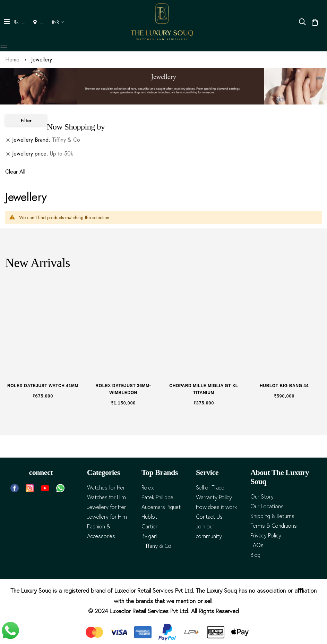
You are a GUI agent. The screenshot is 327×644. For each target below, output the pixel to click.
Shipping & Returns (272, 516)
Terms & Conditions (274, 526)
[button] (53, 22)
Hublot (149, 517)
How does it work (216, 507)
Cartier (149, 526)
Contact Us (209, 517)
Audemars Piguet (161, 507)
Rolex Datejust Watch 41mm (43, 386)
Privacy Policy (266, 536)
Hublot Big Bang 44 (284, 386)
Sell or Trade (210, 488)
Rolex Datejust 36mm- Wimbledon (123, 389)
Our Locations (267, 506)
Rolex (148, 488)
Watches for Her (106, 488)
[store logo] (162, 22)
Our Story (262, 497)
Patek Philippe (157, 497)
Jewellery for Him (107, 517)
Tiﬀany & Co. (157, 546)
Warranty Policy (214, 497)
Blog (255, 555)
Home (13, 60)
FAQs (257, 545)
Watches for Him (106, 497)
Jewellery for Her (106, 507)
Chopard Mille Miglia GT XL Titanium (204, 389)
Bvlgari (149, 536)
